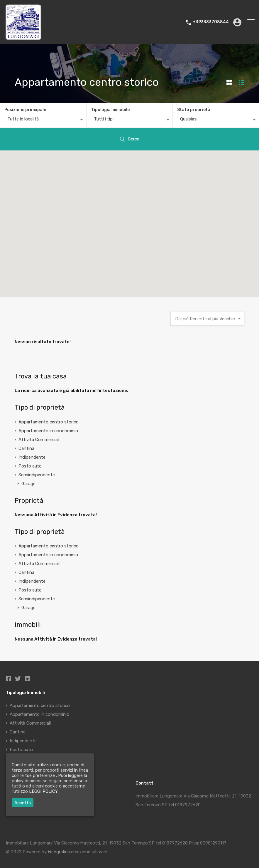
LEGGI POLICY (43, 791)
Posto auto (30, 466)
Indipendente (32, 457)
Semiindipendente (37, 475)
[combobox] (43, 120)
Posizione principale (25, 110)
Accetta (23, 803)
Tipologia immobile (110, 110)
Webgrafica (59, 852)
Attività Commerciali (39, 440)
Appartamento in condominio (48, 431)
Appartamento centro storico (49, 422)
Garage (28, 484)
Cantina (26, 448)
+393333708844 (211, 22)
